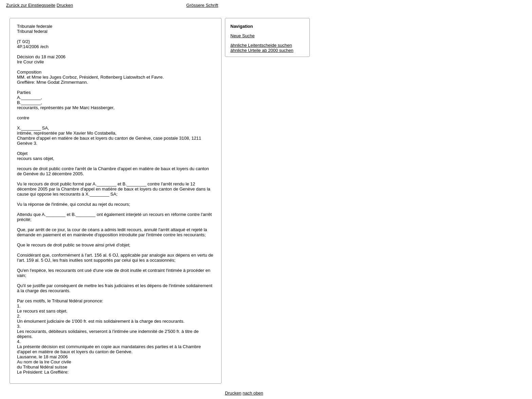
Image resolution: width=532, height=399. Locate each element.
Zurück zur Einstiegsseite (31, 5)
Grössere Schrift (202, 5)
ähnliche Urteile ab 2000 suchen (262, 50)
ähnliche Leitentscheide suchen (261, 45)
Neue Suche (243, 36)
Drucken (65, 5)
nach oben (253, 393)
